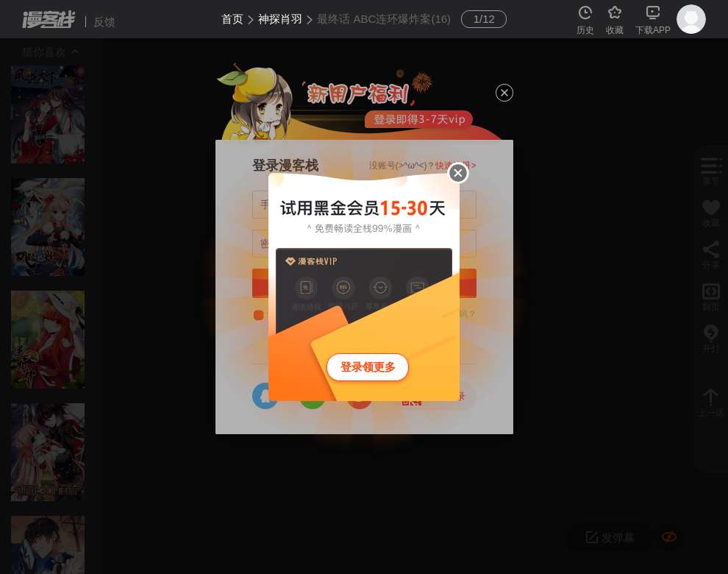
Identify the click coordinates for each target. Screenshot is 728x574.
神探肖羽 (280, 19)
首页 (232, 19)
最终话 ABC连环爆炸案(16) (384, 19)
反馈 (104, 22)
